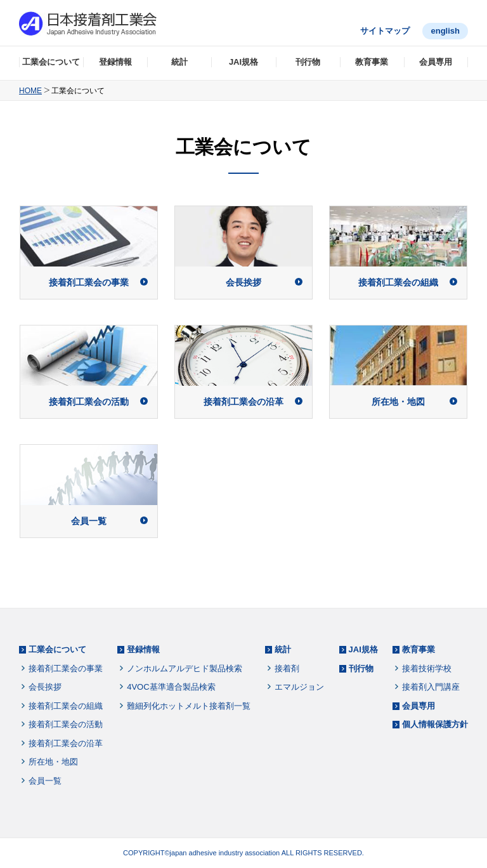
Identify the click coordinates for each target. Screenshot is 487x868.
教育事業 (372, 62)
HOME (30, 91)
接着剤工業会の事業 (66, 668)
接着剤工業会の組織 (66, 706)
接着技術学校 (427, 668)
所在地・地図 (53, 762)
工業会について (51, 62)
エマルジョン (299, 687)
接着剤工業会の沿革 (66, 743)
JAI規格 (243, 62)
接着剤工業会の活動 (66, 724)
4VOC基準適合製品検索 (171, 687)
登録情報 (115, 62)
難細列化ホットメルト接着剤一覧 (189, 706)
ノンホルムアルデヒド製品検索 (185, 668)
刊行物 (308, 62)
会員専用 (436, 62)
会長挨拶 (45, 687)
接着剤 (287, 668)
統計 (179, 62)
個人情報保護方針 (435, 724)
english (445, 31)
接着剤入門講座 (431, 687)
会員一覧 (45, 781)
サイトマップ (385, 31)
